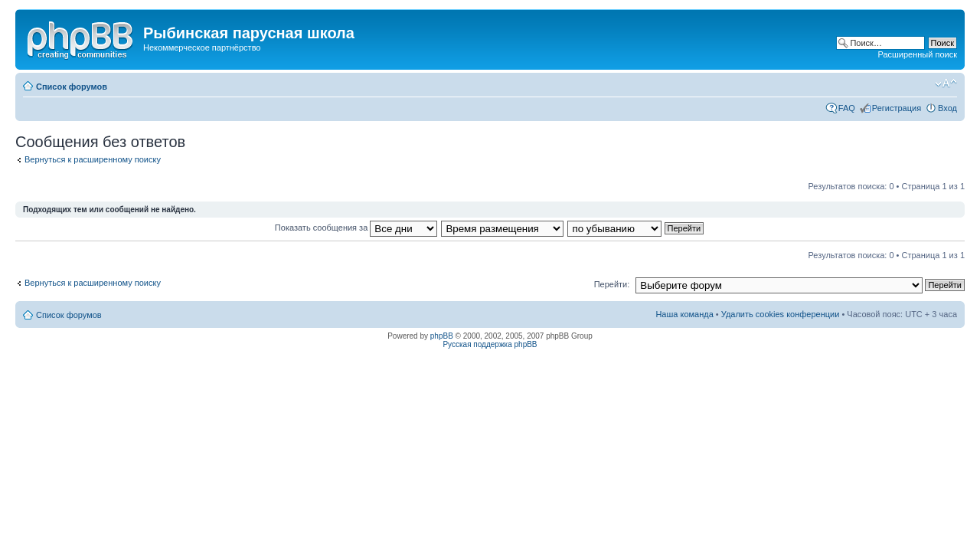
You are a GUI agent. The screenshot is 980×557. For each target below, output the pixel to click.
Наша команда (684, 314)
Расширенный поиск (917, 54)
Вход (947, 108)
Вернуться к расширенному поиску (93, 159)
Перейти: (612, 284)
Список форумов (72, 87)
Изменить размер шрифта (946, 84)
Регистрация (897, 108)
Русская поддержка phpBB (490, 344)
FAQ (847, 108)
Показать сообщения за (356, 228)
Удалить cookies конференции (781, 314)
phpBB (442, 336)
